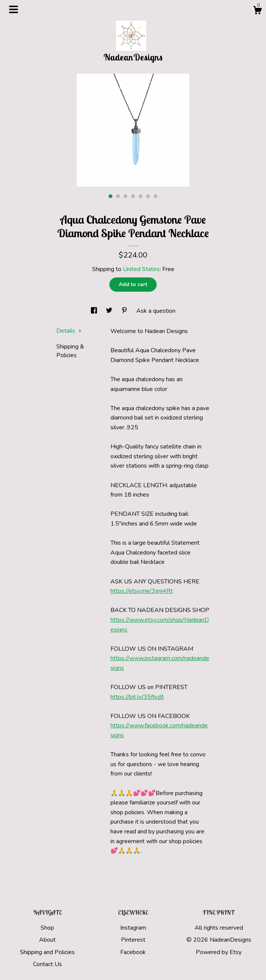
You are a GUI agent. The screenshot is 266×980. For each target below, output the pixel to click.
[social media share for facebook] (95, 311)
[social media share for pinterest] (125, 311)
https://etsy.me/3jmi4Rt (142, 591)
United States (141, 269)
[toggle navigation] (14, 9)
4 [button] (133, 196)
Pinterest (133, 940)
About (47, 940)
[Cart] (257, 11)
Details (69, 331)
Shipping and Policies (47, 952)
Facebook (133, 952)
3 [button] (125, 196)
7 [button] (156, 196)
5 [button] (141, 196)
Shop (47, 928)
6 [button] (148, 196)
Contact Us (48, 964)
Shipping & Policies (70, 351)
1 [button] (110, 196)
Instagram (133, 928)
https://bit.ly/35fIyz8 (137, 697)
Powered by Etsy (219, 952)
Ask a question (156, 311)
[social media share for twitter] (110, 311)
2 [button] (118, 196)
